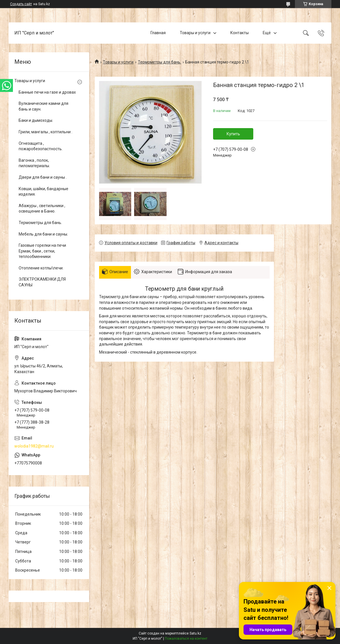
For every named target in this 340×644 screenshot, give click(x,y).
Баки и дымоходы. (36, 120)
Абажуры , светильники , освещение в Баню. (42, 209)
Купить (233, 134)
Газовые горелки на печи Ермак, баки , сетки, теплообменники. (42, 251)
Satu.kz (195, 633)
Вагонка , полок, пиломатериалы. (34, 163)
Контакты (239, 33)
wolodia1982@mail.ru (34, 446)
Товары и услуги (195, 33)
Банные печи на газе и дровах (47, 92)
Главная (158, 33)
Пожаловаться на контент (186, 639)
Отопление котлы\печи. (41, 268)
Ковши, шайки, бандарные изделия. (44, 192)
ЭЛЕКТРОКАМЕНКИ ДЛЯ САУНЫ (42, 282)
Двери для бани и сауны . (43, 177)
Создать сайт (21, 4)
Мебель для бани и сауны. (43, 234)
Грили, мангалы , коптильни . (46, 132)
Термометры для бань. (160, 62)
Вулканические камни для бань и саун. (44, 106)
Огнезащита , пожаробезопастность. (41, 146)
